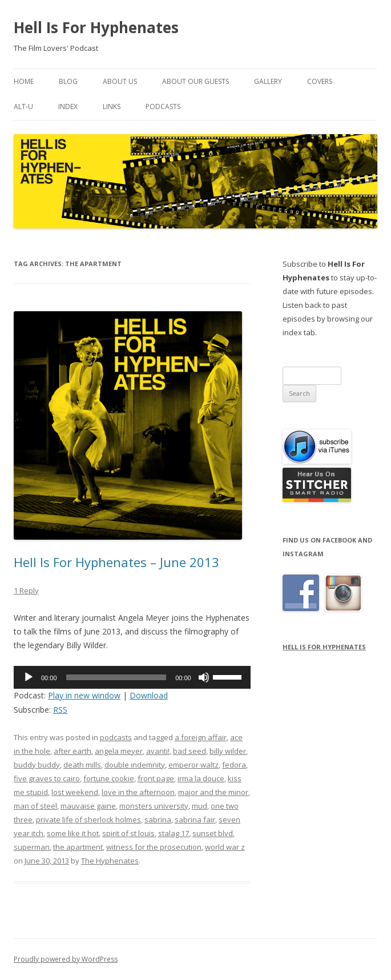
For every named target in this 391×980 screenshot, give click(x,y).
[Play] (29, 677)
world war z (225, 847)
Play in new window (84, 695)
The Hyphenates (110, 861)
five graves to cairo (47, 778)
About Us (120, 81)
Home (24, 81)
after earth (72, 751)
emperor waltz (194, 765)
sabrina (158, 820)
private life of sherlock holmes (88, 820)
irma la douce (201, 778)
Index (68, 107)
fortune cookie (109, 778)
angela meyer (119, 751)
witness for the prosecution (154, 847)
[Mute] (204, 677)
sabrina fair (195, 820)
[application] (132, 677)
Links (112, 107)
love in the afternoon (138, 792)
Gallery (268, 81)
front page (156, 778)
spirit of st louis (128, 833)
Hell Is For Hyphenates (96, 27)
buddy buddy (37, 765)
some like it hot (73, 833)
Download (149, 695)
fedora (234, 765)
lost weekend (75, 792)
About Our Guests (195, 81)
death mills (82, 765)
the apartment (78, 847)
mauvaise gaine (88, 806)
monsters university (154, 806)
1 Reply (26, 591)
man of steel (35, 806)
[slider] (116, 677)
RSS (60, 710)
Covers (320, 81)
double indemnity (135, 765)
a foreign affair (201, 737)
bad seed (190, 751)
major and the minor (213, 792)
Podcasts (163, 107)
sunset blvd (213, 833)
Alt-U (23, 107)
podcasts (116, 737)
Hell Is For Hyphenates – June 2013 (116, 562)
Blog (68, 81)
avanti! (158, 751)
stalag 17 (174, 833)
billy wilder (228, 751)
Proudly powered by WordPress (66, 959)
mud (199, 806)
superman (32, 847)
